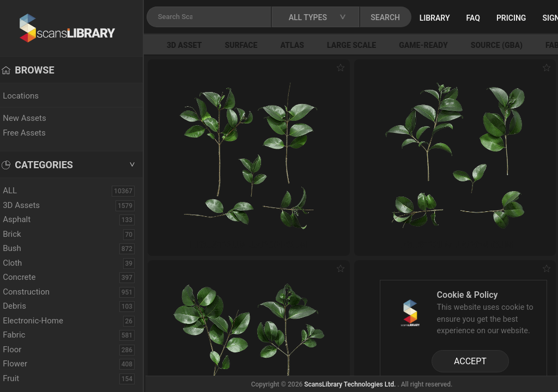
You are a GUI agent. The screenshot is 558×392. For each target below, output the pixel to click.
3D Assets (33, 205)
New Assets (36, 118)
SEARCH (397, 17)
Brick (23, 234)
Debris (26, 306)
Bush (23, 248)
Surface (251, 45)
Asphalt (28, 219)
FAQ (485, 18)
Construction (38, 292)
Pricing (523, 18)
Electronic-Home (44, 321)
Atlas (302, 45)
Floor (23, 350)
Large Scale (361, 45)
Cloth (24, 263)
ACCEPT (470, 361)
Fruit (22, 378)
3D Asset (194, 45)
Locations (32, 96)
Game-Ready (433, 45)
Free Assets (36, 133)
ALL (21, 191)
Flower (26, 364)
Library (446, 18)
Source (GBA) (507, 45)
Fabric (25, 335)
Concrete (31, 277)
